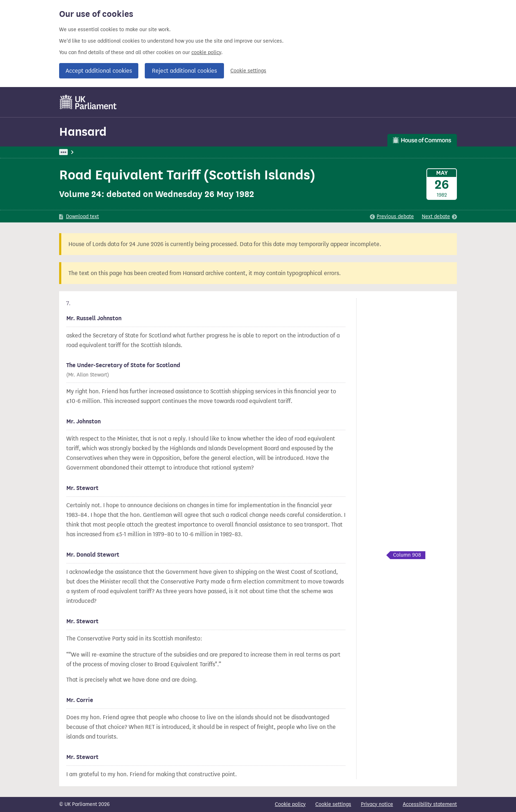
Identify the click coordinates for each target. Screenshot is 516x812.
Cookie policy (290, 804)
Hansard (83, 132)
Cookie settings (248, 71)
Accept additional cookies (99, 71)
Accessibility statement (430, 804)
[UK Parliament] (88, 102)
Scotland (228, 152)
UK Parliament (75, 152)
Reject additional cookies (184, 71)
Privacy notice (377, 804)
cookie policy (206, 52)
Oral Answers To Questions (178, 152)
